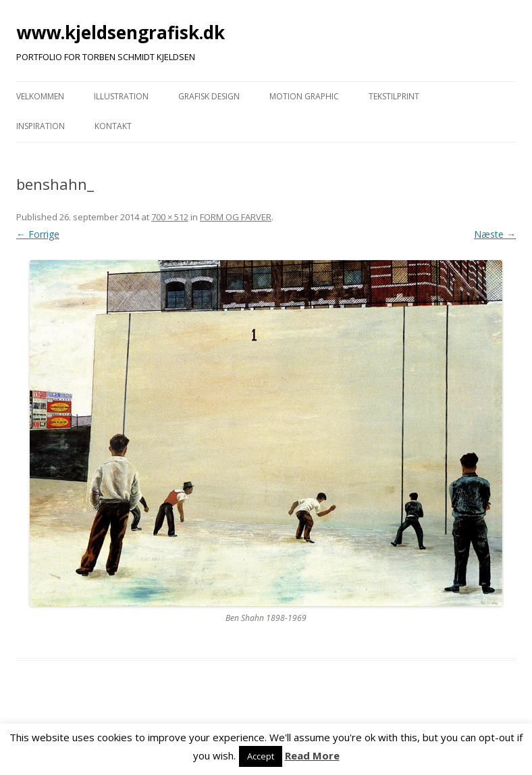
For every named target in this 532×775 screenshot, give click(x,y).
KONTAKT (113, 126)
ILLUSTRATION (121, 96)
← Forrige (38, 234)
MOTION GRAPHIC (304, 96)
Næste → (495, 234)
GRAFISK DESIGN (209, 96)
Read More (312, 755)
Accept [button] (261, 756)
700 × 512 (170, 217)
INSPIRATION (41, 126)
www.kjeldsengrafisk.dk (121, 32)
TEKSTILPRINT (394, 96)
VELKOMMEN (40, 96)
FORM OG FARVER (236, 217)
